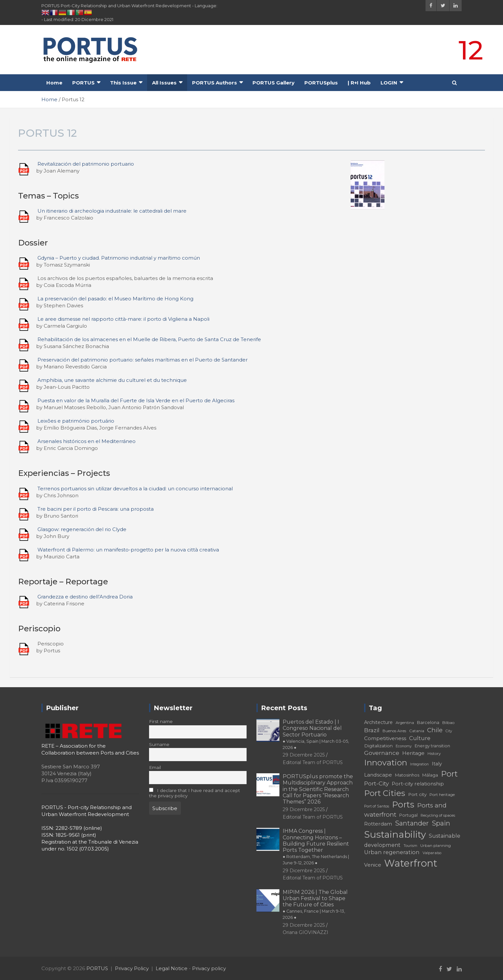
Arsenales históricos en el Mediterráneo (87, 441)
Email (155, 767)
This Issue (123, 83)
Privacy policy (209, 968)
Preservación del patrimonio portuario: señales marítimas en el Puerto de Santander (142, 360)
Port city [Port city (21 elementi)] (417, 794)
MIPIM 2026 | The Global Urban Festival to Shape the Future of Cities (315, 905)
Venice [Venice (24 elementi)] (373, 865)
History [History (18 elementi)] (434, 753)
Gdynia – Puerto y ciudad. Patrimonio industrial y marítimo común (119, 258)
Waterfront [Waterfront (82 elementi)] (411, 863)
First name (161, 721)
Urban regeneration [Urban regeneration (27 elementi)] (392, 852)
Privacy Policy (132, 968)
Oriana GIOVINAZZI (306, 932)
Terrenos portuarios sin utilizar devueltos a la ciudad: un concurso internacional (135, 489)
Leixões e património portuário (76, 421)
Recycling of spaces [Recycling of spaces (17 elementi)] (438, 815)
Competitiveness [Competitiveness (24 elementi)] (385, 738)
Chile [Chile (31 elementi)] (435, 730)
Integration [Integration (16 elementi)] (419, 764)
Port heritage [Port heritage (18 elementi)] (442, 794)
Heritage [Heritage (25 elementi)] (413, 753)
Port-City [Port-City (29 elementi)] (376, 783)
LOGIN (389, 83)
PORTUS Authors (215, 83)
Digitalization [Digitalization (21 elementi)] (378, 746)
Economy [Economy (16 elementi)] (404, 746)
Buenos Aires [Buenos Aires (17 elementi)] (394, 731)
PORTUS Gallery (273, 83)
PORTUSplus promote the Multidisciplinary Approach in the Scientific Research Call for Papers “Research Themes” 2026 (318, 789)
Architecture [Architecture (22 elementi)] (378, 722)
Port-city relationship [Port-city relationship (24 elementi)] (418, 784)
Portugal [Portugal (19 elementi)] (408, 815)
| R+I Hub (359, 83)
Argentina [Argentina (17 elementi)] (405, 723)
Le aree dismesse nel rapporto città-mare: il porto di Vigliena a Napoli (123, 319)
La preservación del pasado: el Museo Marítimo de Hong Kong (115, 299)
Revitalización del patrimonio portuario (86, 164)
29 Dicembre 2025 (304, 755)
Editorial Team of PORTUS (313, 762)
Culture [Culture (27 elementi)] (420, 738)
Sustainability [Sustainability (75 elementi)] (395, 834)
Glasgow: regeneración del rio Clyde (82, 529)
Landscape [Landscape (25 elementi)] (378, 775)
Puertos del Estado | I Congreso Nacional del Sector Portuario (316, 734)
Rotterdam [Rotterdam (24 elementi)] (378, 824)
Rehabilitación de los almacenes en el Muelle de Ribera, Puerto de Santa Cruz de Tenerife (149, 339)
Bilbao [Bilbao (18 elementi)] (448, 723)
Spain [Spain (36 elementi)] (441, 823)
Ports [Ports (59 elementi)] (403, 804)
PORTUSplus (321, 83)
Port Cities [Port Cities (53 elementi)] (385, 793)
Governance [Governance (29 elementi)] (382, 753)
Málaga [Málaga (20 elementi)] (430, 775)
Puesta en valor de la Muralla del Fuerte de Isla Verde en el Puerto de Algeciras (136, 400)
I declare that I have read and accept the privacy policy (195, 793)
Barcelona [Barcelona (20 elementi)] (428, 722)
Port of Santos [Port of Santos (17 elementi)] (377, 806)
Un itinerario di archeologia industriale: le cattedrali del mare (112, 211)
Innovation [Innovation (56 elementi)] (386, 762)
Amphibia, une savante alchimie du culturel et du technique (112, 380)
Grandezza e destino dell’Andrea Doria (85, 597)
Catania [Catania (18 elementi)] (417, 731)
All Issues (164, 83)
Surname (159, 744)
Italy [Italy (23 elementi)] (437, 764)
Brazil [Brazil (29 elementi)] (372, 730)
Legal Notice (172, 968)
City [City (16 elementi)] (449, 731)
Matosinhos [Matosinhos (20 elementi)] (407, 775)
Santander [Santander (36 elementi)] (412, 823)
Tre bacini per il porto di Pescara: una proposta (96, 509)
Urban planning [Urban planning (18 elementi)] (436, 845)
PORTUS (83, 83)
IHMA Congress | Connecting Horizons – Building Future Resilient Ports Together (316, 847)
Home (54, 83)
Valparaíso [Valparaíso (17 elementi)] (432, 853)
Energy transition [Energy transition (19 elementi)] (432, 746)
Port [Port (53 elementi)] (449, 774)
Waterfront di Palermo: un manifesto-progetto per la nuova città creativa (128, 550)
